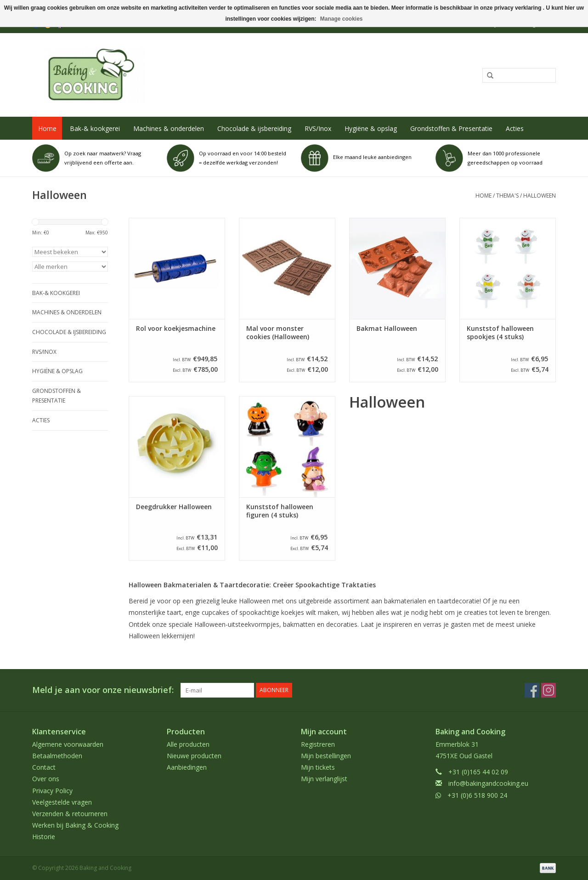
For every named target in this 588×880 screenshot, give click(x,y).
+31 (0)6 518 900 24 (477, 795)
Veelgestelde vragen (62, 802)
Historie (44, 837)
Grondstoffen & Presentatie (451, 128)
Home (47, 128)
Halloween (540, 196)
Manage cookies (342, 19)
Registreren (318, 744)
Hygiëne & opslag (371, 128)
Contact (44, 767)
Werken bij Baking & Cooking (75, 825)
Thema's (507, 196)
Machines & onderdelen (169, 128)
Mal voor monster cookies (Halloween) (278, 333)
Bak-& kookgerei (95, 128)
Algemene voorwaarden (68, 744)
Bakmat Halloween (387, 329)
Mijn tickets (318, 767)
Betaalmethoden (57, 756)
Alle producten (188, 744)
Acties (515, 128)
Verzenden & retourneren (70, 814)
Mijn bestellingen (326, 756)
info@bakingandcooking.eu (488, 783)
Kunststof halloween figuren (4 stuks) (280, 511)
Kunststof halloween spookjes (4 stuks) (500, 333)
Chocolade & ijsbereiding (254, 128)
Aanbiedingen (187, 767)
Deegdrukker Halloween (174, 507)
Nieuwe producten (194, 756)
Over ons (46, 779)
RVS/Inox (318, 128)
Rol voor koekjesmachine (176, 329)
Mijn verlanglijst (324, 779)
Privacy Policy (52, 791)
